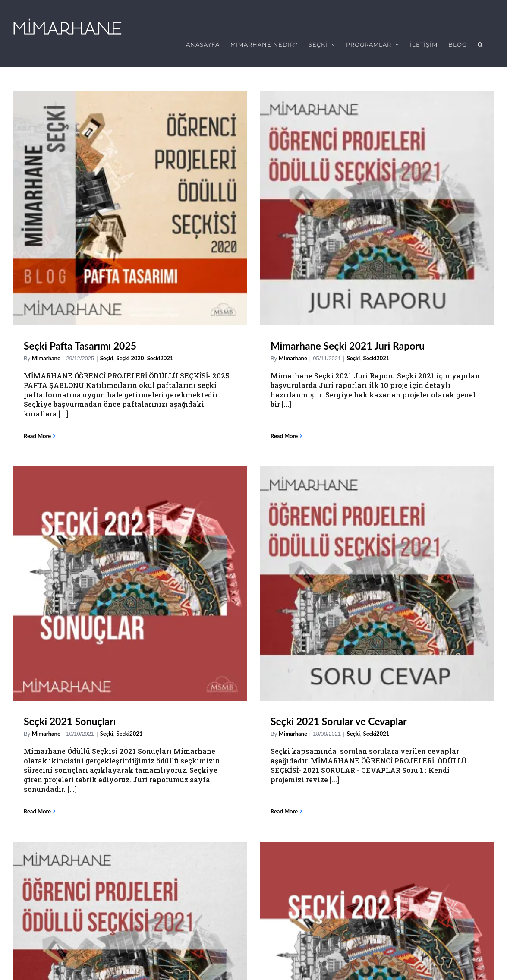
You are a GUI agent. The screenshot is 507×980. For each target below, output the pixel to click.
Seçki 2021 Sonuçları (316, 341)
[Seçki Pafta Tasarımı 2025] (130, 203)
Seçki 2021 (295, 464)
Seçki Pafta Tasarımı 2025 (80, 341)
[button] (480, 44)
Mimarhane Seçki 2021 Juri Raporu (224, 341)
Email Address (37, 868)
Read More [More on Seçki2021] (161, 780)
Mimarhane (46, 353)
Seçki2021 (170, 699)
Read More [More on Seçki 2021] (284, 545)
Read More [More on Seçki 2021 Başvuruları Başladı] (37, 759)
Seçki (107, 353)
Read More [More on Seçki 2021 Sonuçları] (284, 431)
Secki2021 (253, 353)
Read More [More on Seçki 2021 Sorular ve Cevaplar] (408, 422)
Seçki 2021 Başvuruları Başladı (91, 698)
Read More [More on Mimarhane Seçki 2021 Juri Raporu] (161, 422)
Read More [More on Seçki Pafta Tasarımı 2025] (37, 431)
